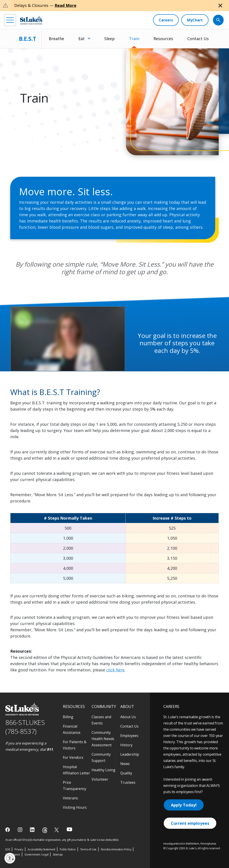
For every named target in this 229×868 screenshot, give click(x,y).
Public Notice (68, 849)
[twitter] (57, 830)
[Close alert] (220, 6)
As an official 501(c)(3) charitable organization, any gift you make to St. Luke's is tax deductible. (62, 840)
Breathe (56, 39)
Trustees (128, 782)
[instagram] (20, 830)
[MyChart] (195, 20)
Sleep (109, 39)
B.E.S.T (28, 39)
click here (115, 670)
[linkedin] (33, 830)
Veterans (70, 798)
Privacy (19, 849)
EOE (8, 849)
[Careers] (166, 20)
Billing (68, 717)
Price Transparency (75, 786)
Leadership (130, 754)
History (126, 745)
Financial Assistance (72, 729)
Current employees (190, 823)
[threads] (45, 830)
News (125, 764)
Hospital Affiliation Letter (76, 770)
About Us (128, 717)
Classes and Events (101, 720)
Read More (65, 5)
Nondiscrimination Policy (116, 849)
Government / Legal (36, 855)
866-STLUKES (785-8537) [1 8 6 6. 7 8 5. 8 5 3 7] (25, 727)
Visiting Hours (75, 807)
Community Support (101, 757)
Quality (126, 773)
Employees (129, 736)
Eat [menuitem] (82, 39)
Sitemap (58, 855)
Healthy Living (103, 770)
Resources (163, 39)
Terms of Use (88, 849)
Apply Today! (184, 805)
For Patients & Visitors (75, 745)
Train (134, 39)
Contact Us (198, 39)
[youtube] (69, 829)
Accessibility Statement (41, 849)
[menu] (10, 20)
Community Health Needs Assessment (103, 739)
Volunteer (100, 779)
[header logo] (31, 20)
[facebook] (8, 830)
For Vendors (73, 757)
